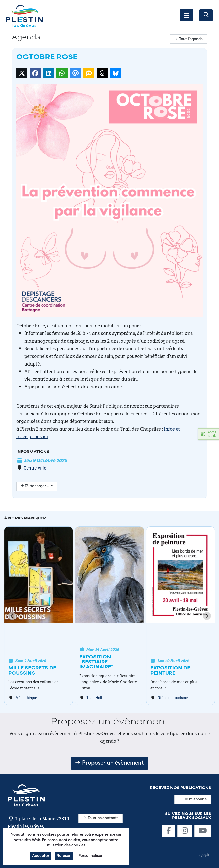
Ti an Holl (94, 698)
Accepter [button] (41, 857)
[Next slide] (207, 616)
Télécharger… (35, 486)
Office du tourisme (173, 698)
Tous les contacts (100, 818)
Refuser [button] (64, 857)
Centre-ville (35, 468)
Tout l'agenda (188, 39)
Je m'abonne (193, 800)
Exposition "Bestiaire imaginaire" (96, 662)
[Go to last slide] (12, 616)
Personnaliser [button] (90, 857)
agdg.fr (204, 854)
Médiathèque (26, 698)
